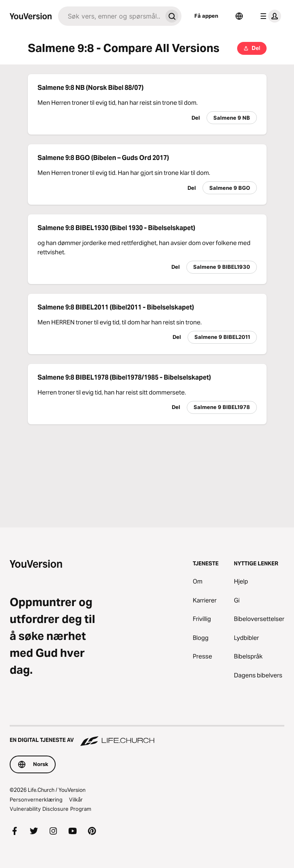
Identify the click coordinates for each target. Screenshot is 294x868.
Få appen (206, 16)
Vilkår (76, 799)
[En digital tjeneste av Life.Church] (147, 736)
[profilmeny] (269, 16)
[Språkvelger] (239, 16)
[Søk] (110, 16)
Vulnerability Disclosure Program (50, 809)
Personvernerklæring (36, 799)
